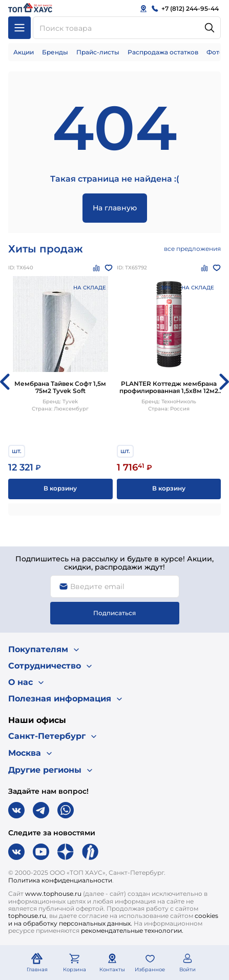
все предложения (192, 249)
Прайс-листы (98, 52)
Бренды (55, 52)
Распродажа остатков (163, 52)
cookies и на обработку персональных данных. (113, 919)
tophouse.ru (27, 916)
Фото (215, 52)
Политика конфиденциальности (60, 880)
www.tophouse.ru (53, 894)
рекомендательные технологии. (132, 930)
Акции (24, 52)
